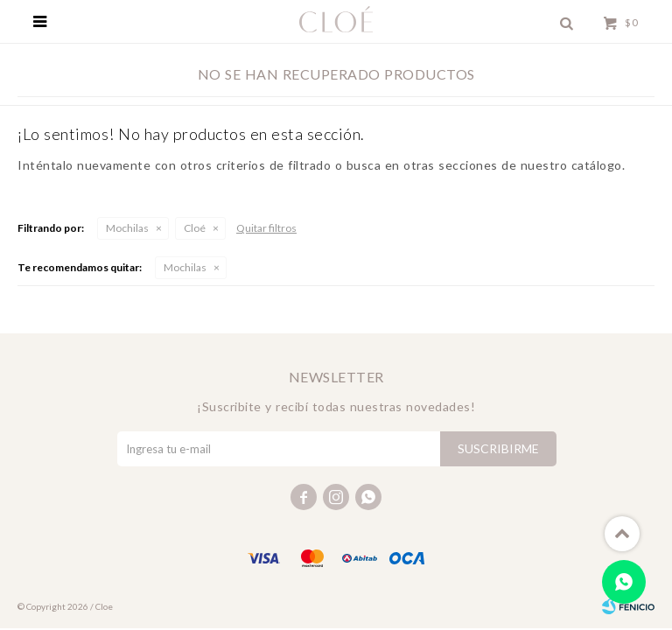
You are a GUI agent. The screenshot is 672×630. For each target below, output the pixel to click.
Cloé (195, 228)
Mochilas (127, 228)
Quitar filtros (266, 228)
